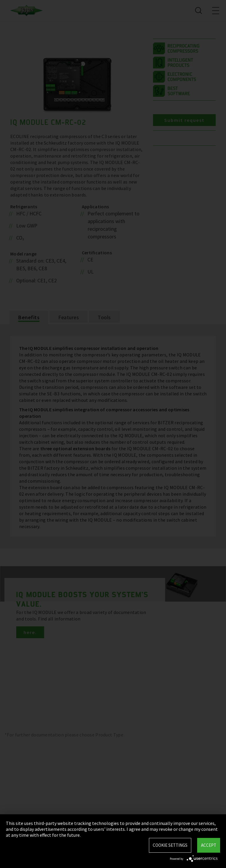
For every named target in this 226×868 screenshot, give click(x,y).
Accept (209, 845)
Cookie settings (170, 845)
